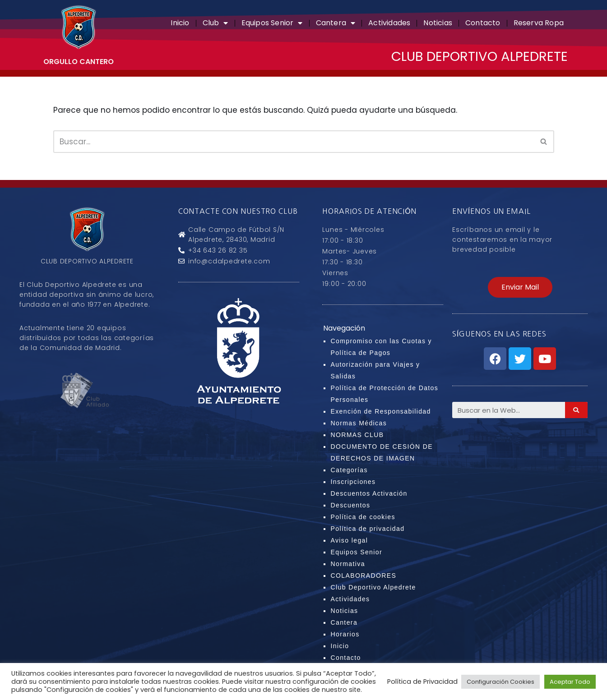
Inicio (180, 23)
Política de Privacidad (422, 682)
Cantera (336, 23)
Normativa (348, 564)
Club (215, 23)
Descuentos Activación (369, 493)
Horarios (345, 634)
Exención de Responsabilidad (380, 411)
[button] (520, 287)
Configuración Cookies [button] (500, 682)
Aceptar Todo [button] (570, 682)
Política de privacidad (367, 529)
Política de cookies (363, 517)
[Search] (576, 410)
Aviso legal (349, 540)
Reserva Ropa (539, 23)
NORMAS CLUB (357, 435)
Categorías (349, 470)
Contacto (483, 23)
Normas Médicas (359, 423)
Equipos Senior (272, 23)
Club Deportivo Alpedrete (373, 587)
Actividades (389, 23)
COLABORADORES (363, 576)
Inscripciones (353, 482)
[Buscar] (294, 142)
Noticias (438, 23)
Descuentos (350, 505)
